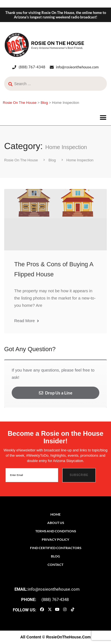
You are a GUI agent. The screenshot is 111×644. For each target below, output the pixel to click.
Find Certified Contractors (56, 548)
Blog (55, 556)
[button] (103, 117)
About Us (56, 523)
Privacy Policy (55, 539)
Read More (27, 321)
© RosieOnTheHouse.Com (66, 637)
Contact (55, 565)
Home (55, 514)
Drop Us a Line (56, 393)
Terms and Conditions (56, 531)
